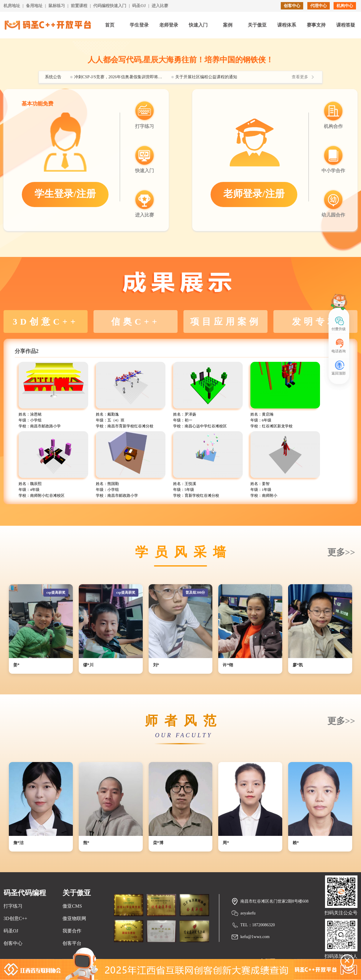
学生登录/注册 (65, 194)
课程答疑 (346, 25)
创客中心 (292, 6)
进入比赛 (160, 6)
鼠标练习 (57, 6)
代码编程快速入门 (110, 6)
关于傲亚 (257, 25)
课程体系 (287, 25)
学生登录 (139, 25)
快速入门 (198, 25)
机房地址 (12, 6)
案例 (228, 25)
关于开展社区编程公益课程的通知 (206, 77)
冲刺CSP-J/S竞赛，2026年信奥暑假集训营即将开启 (118, 77)
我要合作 (72, 931)
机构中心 (345, 6)
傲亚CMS (72, 906)
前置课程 (79, 6)
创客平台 (72, 943)
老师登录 (169, 25)
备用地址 (34, 6)
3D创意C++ (15, 918)
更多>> (341, 552)
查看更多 (300, 77)
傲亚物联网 (74, 918)
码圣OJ (139, 6)
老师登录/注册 (254, 194)
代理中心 (319, 6)
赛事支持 (316, 25)
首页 (110, 25)
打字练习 (13, 906)
